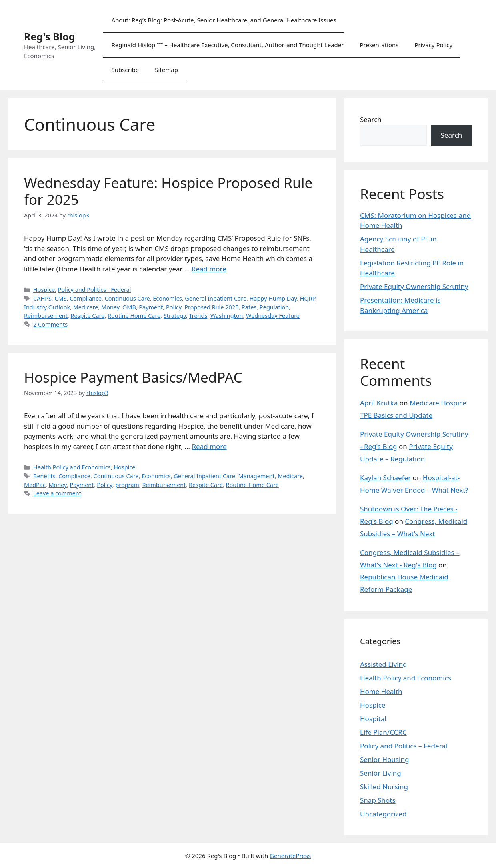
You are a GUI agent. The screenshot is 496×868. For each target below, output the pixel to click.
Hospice (44, 290)
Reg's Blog (50, 36)
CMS (60, 298)
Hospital (373, 719)
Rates (249, 307)
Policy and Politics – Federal (404, 746)
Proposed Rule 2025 (211, 307)
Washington (227, 316)
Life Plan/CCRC (383, 732)
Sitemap (166, 70)
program (127, 485)
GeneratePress (290, 856)
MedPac (35, 485)
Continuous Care (127, 298)
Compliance (86, 298)
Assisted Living (384, 664)
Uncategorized (383, 814)
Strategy (175, 316)
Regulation (274, 307)
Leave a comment (57, 493)
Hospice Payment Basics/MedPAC (133, 377)
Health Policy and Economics (72, 467)
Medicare (86, 307)
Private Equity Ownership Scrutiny (414, 286)
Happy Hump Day (273, 298)
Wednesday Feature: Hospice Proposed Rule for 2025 (168, 191)
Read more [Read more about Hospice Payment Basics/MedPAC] (209, 446)
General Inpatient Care (216, 298)
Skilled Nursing (384, 787)
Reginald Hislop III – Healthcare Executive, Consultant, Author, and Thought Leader (227, 45)
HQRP (308, 298)
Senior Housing (384, 759)
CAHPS (42, 298)
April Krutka (379, 403)
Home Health (381, 691)
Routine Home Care (134, 316)
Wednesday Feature (273, 316)
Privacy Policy (433, 45)
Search (371, 119)
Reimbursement (46, 316)
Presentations (379, 45)
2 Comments (50, 324)
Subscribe (125, 70)
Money (110, 307)
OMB (129, 307)
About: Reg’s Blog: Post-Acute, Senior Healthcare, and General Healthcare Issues (224, 20)
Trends (198, 316)
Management (257, 476)
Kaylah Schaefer (385, 478)
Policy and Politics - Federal (95, 290)
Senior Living (381, 773)
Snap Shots (378, 800)
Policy (174, 307)
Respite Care (88, 316)
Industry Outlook (47, 307)
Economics (167, 298)
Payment (151, 307)
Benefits (44, 476)
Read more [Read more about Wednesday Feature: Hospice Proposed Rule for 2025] (209, 269)
